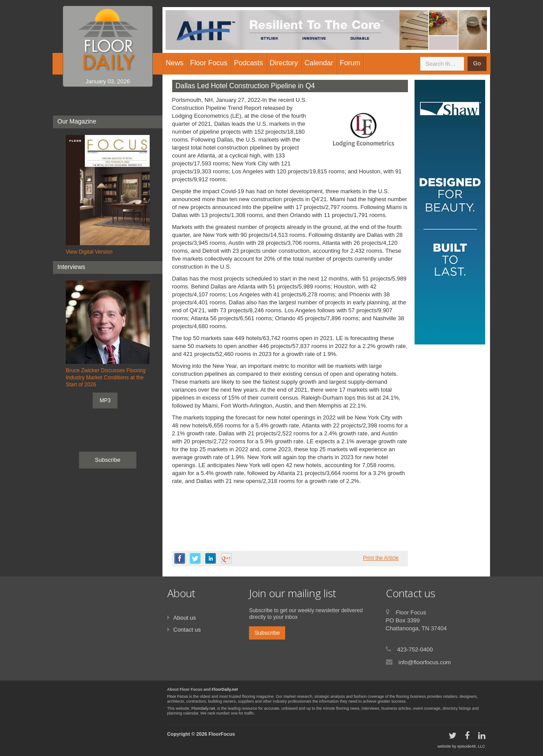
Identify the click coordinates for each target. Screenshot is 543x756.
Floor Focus (178, 696)
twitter (195, 558)
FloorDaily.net (225, 689)
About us (185, 618)
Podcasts (249, 63)
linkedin (211, 558)
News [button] (175, 63)
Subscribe (108, 460)
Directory (284, 63)
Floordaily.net (203, 708)
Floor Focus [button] (209, 63)
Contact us (187, 630)
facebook (180, 558)
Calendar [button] (319, 63)
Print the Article (381, 558)
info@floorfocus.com (425, 662)
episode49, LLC (471, 746)
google (226, 558)
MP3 (105, 400)
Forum (350, 63)
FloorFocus (222, 734)
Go (477, 63)
